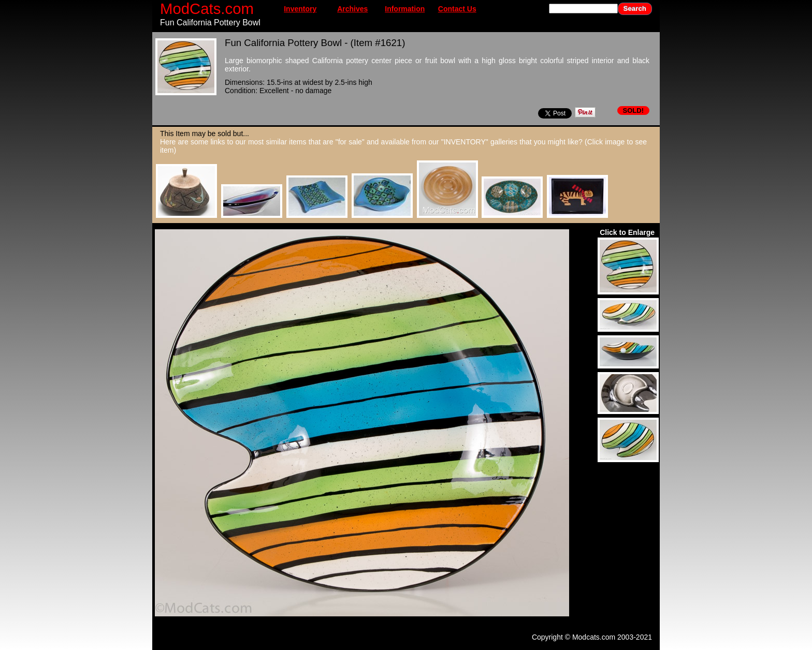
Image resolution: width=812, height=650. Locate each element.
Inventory (300, 9)
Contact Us (457, 9)
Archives (352, 9)
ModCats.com (207, 9)
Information (405, 9)
